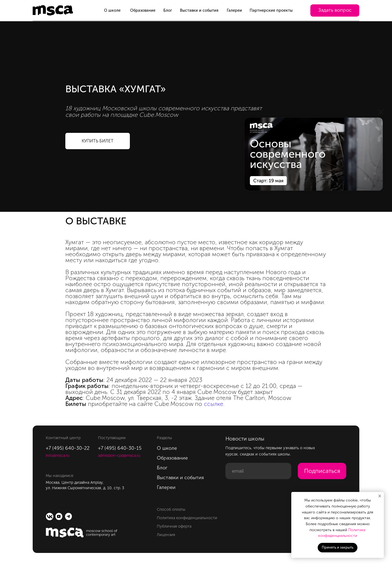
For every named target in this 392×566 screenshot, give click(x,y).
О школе (112, 10)
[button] (335, 11)
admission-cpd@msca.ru (119, 455)
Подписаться (322, 471)
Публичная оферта (174, 526)
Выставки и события (199, 10)
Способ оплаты (171, 509)
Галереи (234, 10)
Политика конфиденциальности (187, 518)
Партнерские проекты (271, 10)
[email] (258, 471)
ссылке (214, 404)
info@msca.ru (58, 455)
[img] (314, 154)
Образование (143, 10)
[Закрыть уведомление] (380, 496)
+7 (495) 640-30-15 (120, 448)
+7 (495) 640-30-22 (68, 448)
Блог (168, 10)
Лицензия (166, 535)
